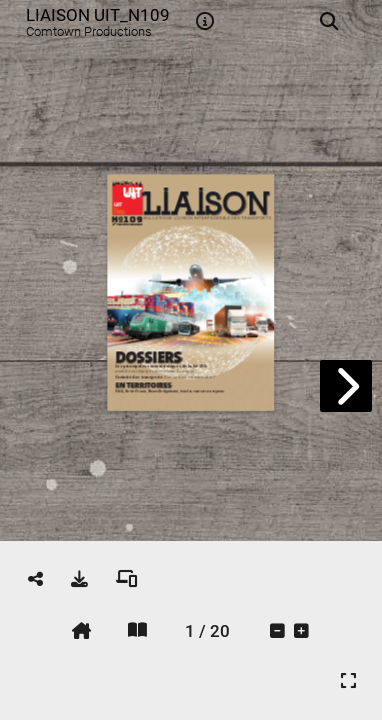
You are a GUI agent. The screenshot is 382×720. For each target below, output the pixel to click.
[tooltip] (205, 22)
